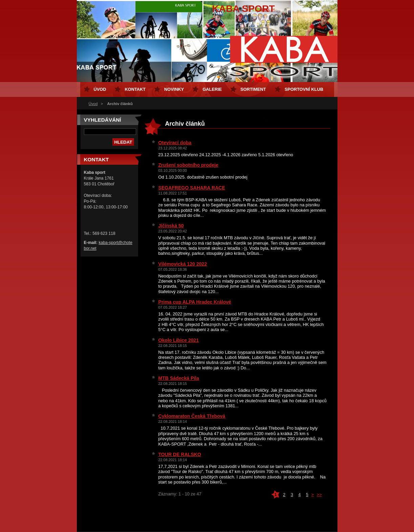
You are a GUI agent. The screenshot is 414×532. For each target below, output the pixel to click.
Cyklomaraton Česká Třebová (192, 416)
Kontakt (135, 89)
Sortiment (253, 89)
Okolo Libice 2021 (179, 340)
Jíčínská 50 (171, 226)
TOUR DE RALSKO (180, 454)
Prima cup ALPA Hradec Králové (195, 302)
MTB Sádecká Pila (179, 378)
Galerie (212, 89)
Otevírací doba (175, 143)
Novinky (174, 89)
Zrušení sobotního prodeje (189, 165)
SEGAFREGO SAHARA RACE (192, 188)
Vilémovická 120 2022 (183, 264)
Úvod (93, 104)
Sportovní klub (304, 89)
